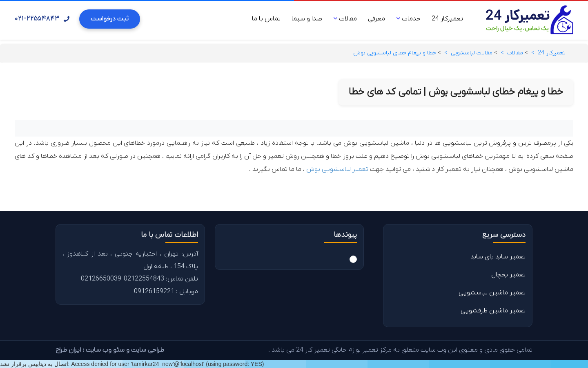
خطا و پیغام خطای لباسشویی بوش (395, 53)
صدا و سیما (307, 19)
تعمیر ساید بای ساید (498, 257)
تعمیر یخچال (508, 275)
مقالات (345, 19)
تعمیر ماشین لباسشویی (492, 293)
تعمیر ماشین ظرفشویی (493, 311)
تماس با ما (266, 19)
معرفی (376, 19)
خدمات (408, 19)
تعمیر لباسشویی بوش (337, 169)
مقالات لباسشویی (472, 53)
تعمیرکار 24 (447, 19)
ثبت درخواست (110, 19)
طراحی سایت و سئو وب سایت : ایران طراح (110, 350)
